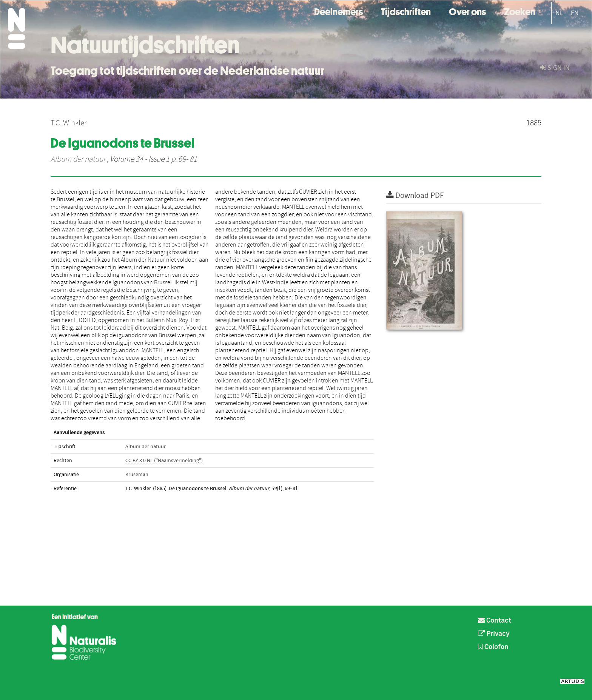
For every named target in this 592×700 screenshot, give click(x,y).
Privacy (494, 634)
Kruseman (137, 475)
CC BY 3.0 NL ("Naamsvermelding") (164, 461)
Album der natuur (78, 159)
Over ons (467, 11)
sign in (555, 68)
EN (575, 13)
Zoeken (520, 11)
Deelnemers (338, 11)
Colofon (493, 647)
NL (559, 13)
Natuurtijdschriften (145, 45)
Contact (495, 621)
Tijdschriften (406, 11)
